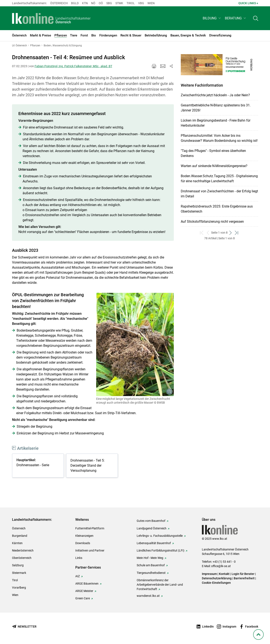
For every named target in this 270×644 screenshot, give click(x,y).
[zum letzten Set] (237, 233)
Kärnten (17, 543)
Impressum (209, 574)
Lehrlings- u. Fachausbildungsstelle (160, 536)
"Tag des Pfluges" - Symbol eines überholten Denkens (213, 153)
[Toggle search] (256, 18)
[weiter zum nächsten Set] (231, 233)
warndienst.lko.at (148, 596)
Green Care (83, 598)
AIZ (78, 576)
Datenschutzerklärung (217, 578)
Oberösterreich (22, 558)
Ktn (85, 3)
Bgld (75, 3)
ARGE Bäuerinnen (87, 584)
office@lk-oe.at (221, 566)
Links (79, 558)
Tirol (131, 3)
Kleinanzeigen (84, 536)
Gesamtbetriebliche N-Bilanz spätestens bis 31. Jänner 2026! (216, 108)
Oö (101, 3)
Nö (93, 3)
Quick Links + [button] (248, 3)
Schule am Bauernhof (151, 565)
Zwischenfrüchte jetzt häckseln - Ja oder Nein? (215, 95)
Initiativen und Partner (90, 550)
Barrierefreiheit (244, 578)
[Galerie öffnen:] (135, 344)
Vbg (141, 3)
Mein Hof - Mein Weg (150, 558)
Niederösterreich (23, 550)
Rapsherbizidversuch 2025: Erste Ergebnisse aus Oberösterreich (217, 209)
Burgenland (20, 536)
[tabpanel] (39, 466)
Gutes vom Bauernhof (151, 521)
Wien (151, 3)
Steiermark (19, 573)
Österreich (59, 3)
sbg (109, 3)
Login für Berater (243, 574)
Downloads (83, 543)
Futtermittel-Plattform (90, 528)
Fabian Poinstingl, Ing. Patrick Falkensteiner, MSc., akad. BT (73, 66)
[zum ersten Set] (202, 233)
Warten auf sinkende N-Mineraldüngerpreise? (214, 166)
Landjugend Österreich (152, 528)
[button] (212, 18)
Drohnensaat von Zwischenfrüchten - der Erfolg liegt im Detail (219, 194)
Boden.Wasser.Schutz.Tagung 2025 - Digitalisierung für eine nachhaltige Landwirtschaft (219, 179)
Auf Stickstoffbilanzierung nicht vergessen (212, 222)
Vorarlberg (19, 588)
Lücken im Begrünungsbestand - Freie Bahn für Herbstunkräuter (216, 123)
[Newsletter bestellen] (24, 627)
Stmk (119, 3)
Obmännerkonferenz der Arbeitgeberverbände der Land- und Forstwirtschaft (160, 585)
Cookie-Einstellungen (216, 583)
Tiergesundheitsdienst (151, 573)
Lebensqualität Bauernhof (154, 543)
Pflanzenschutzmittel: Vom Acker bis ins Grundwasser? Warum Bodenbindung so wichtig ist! (219, 138)
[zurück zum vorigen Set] (208, 233)
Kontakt (224, 574)
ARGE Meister (84, 591)
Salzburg (18, 565)
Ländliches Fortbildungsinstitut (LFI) (161, 550)
